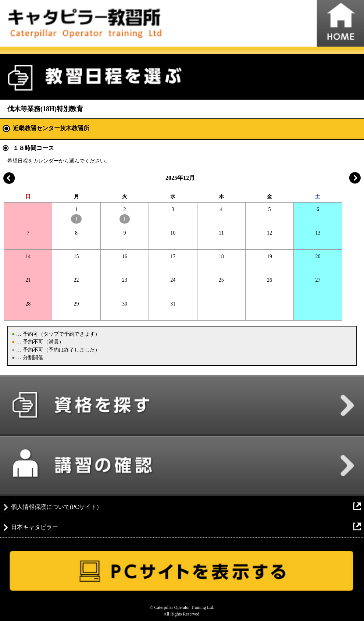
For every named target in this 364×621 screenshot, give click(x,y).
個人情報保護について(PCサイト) (55, 507)
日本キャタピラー (35, 527)
